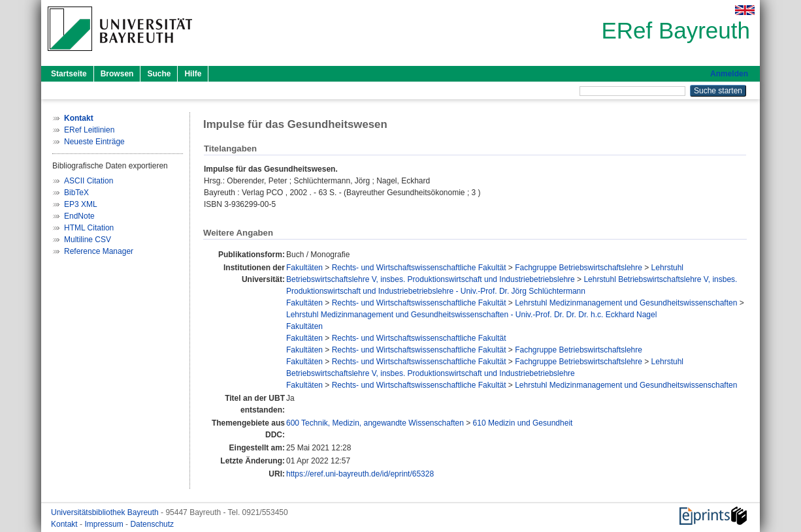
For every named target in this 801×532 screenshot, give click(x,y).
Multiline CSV (88, 240)
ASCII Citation (89, 181)
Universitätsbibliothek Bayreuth (106, 512)
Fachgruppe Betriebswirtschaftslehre (579, 268)
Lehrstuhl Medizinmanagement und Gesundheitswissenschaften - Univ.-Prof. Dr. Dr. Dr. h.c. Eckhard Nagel (471, 315)
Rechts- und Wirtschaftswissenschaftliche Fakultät (419, 268)
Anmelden (729, 74)
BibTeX (76, 193)
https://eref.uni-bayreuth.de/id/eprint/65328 (360, 474)
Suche (159, 74)
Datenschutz (152, 524)
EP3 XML (81, 204)
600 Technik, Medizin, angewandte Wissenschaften (375, 423)
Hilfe (193, 74)
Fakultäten (304, 268)
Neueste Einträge (94, 142)
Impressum (105, 524)
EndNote (79, 216)
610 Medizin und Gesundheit (523, 423)
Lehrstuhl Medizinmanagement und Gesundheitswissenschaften (626, 303)
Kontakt (65, 524)
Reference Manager (99, 251)
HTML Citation (89, 228)
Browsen (117, 74)
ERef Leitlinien (89, 130)
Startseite (69, 74)
